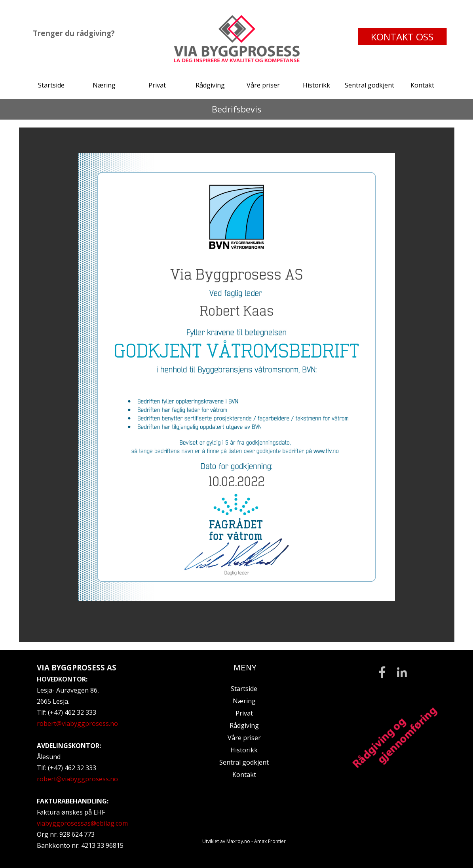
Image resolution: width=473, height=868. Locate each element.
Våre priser (263, 85)
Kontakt (422, 85)
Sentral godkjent (369, 85)
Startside (51, 85)
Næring (104, 85)
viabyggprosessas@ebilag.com (82, 823)
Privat (157, 85)
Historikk (316, 85)
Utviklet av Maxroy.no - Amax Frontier (244, 841)
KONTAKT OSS (402, 37)
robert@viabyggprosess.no (77, 723)
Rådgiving (210, 85)
